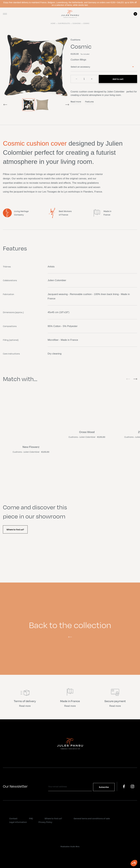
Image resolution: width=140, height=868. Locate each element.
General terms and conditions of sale (92, 818)
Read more (76, 102)
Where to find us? (15, 529)
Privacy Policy (45, 822)
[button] (134, 863)
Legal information (18, 822)
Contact (13, 818)
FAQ (31, 818)
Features (89, 102)
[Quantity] (84, 79)
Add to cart (118, 79)
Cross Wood (87, 432)
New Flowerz (31, 447)
